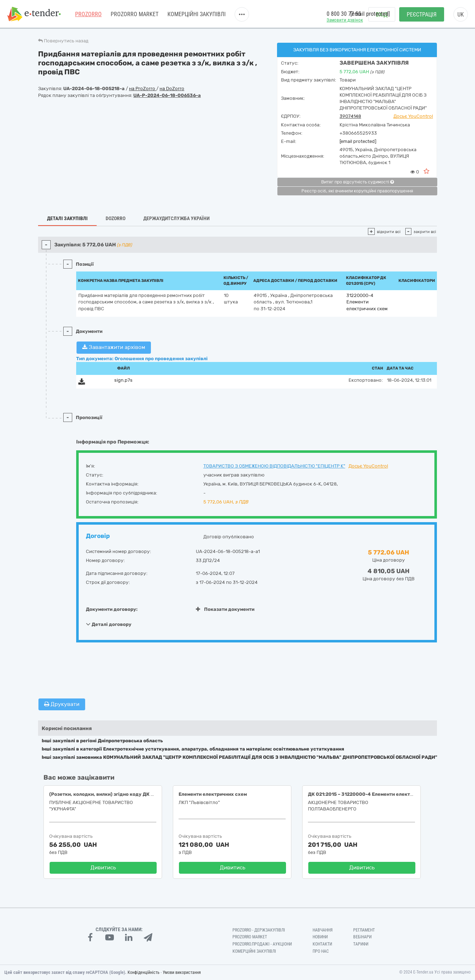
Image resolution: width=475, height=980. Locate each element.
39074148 (350, 116)
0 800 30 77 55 (344, 14)
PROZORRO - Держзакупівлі (259, 930)
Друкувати (62, 704)
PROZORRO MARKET (135, 14)
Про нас (321, 951)
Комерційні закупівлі (197, 14)
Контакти (322, 944)
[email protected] (358, 141)
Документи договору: (112, 609)
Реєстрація (422, 15)
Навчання (323, 930)
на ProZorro (143, 89)
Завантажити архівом (114, 347)
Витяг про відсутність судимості (358, 182)
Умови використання (182, 972)
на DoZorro (172, 89)
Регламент (364, 930)
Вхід (382, 15)
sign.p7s (123, 380)
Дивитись (103, 868)
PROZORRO (88, 14)
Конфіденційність (144, 972)
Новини (320, 937)
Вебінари (362, 937)
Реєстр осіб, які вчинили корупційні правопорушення (357, 191)
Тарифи (361, 944)
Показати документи (225, 609)
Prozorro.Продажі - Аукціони (262, 944)
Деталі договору (109, 624)
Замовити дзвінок (345, 20)
